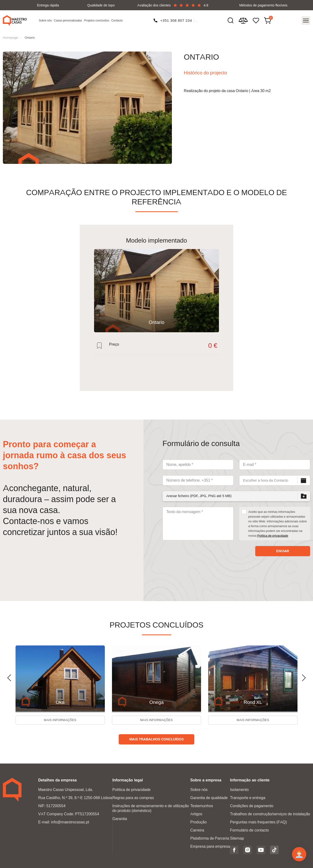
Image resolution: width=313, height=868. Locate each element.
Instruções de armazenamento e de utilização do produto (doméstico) (151, 808)
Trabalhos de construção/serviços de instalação (270, 813)
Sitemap (237, 838)
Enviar (283, 548)
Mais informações (60, 719)
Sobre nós (46, 19)
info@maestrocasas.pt (70, 822)
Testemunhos (202, 805)
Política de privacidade (273, 533)
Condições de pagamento (252, 805)
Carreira (197, 830)
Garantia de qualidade (209, 797)
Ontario (30, 35)
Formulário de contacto (249, 830)
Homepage (11, 35)
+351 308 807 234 (177, 19)
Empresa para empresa (210, 846)
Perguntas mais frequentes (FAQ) (258, 822)
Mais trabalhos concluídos (157, 739)
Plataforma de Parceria (210, 838)
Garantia (120, 818)
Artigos (196, 813)
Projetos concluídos (97, 19)
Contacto (118, 19)
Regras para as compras (133, 797)
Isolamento (239, 789)
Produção (199, 822)
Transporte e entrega (248, 797)
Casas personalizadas (69, 19)
